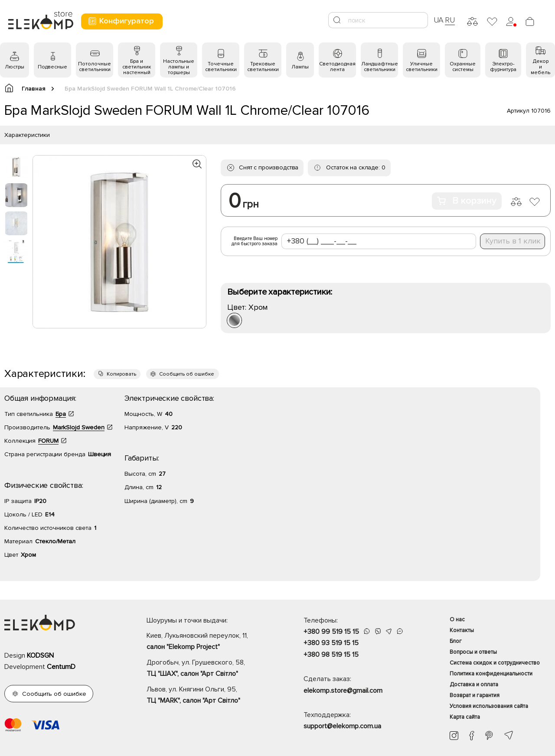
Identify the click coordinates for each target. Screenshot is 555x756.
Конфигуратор (121, 21)
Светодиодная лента (337, 67)
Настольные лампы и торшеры (179, 67)
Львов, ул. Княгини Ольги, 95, (210, 696)
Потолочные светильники (95, 67)
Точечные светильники (221, 67)
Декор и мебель (540, 67)
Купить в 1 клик (513, 241)
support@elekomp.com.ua (342, 726)
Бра (61, 414)
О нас (457, 620)
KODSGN (40, 655)
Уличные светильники (422, 67)
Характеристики (27, 135)
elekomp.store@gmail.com (343, 691)
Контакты (462, 630)
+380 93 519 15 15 (331, 643)
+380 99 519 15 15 (331, 632)
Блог (456, 641)
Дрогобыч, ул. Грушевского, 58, (210, 669)
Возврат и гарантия (475, 695)
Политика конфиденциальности (491, 674)
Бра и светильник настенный (137, 67)
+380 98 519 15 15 (331, 655)
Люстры (15, 67)
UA (439, 20)
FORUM (48, 441)
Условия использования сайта (489, 706)
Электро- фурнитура (503, 67)
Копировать (121, 374)
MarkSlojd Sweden (79, 427)
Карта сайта (465, 717)
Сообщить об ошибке (187, 374)
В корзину (467, 201)
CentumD (61, 667)
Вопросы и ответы (473, 652)
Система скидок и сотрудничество (495, 663)
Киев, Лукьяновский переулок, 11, (210, 642)
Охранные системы (463, 67)
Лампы (300, 67)
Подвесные (52, 67)
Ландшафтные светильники (380, 67)
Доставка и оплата (474, 685)
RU (450, 20)
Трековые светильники (263, 67)
